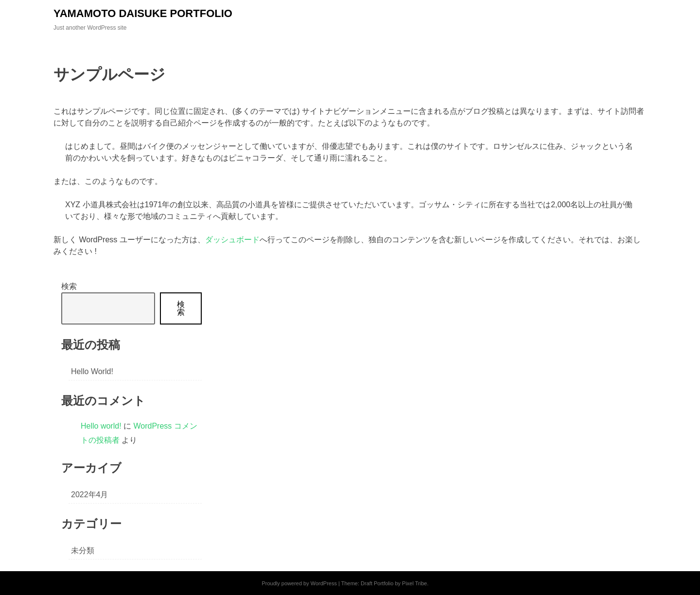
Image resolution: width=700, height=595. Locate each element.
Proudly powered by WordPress (299, 583)
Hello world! (92, 371)
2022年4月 (90, 495)
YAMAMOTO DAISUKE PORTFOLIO (143, 13)
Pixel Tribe (414, 583)
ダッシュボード (232, 240)
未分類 (83, 550)
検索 (69, 286)
